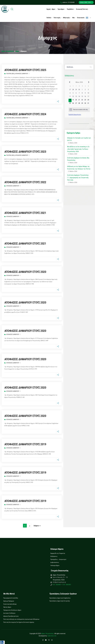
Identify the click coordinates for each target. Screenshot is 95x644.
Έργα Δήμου (61, 9)
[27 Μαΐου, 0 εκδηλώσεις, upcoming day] (76, 104)
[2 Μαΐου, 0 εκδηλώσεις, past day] (85, 90)
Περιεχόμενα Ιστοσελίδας (11, 598)
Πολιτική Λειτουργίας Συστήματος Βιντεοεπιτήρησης (19, 622)
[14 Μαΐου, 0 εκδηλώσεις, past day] (79, 97)
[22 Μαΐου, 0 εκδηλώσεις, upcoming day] (82, 100)
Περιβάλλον (70, 9)
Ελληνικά (87, 18)
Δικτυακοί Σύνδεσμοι (9, 613)
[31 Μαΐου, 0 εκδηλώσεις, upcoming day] (88, 104)
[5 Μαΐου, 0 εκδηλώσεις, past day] (73, 94)
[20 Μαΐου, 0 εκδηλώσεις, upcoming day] (76, 100)
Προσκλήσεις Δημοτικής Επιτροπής (60, 601)
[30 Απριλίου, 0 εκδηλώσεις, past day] (79, 90)
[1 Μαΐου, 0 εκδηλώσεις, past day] (82, 90)
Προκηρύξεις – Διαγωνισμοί (58, 559)
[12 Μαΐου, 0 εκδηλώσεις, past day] (73, 97)
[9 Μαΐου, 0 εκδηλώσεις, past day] (85, 94)
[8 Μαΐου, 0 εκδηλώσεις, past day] (82, 94)
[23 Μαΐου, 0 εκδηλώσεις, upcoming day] (85, 100)
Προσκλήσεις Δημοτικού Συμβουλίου (60, 598)
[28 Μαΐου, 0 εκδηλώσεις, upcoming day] (79, 104)
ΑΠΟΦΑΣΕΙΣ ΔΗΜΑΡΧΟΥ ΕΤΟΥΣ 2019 (25, 444)
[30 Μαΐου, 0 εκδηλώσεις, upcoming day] (85, 104)
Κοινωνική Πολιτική (82, 9)
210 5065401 (67, 585)
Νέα (73, 18)
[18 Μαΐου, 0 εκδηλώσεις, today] (70, 100)
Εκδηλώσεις (54, 556)
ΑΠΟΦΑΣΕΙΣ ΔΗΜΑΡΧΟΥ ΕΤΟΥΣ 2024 (25, 114)
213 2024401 (57, 585)
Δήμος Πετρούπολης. (48, 634)
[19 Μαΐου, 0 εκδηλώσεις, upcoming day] (73, 100)
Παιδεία (49, 18)
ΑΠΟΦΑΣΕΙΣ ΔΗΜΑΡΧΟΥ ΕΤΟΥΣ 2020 (25, 272)
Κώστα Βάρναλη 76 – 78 (60, 577)
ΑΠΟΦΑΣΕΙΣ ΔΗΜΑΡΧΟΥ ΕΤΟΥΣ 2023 (25, 152)
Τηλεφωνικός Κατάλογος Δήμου (12, 610)
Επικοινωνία (81, 18)
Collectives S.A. (52, 636)
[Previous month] (70, 82)
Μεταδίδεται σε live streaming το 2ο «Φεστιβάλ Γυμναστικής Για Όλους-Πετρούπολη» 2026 (78, 149)
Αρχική (48, 9)
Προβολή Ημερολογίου (75, 115)
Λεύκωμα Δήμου (55, 565)
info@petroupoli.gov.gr (59, 582)
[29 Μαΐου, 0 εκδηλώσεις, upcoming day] (82, 104)
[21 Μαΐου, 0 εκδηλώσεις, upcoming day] (79, 100)
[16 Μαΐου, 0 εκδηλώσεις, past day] (85, 97)
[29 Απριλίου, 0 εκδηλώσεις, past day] (76, 90)
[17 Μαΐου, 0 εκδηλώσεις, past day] (88, 97)
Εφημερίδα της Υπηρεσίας (58, 553)
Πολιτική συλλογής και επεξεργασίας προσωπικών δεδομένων (21, 619)
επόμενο (37, 526)
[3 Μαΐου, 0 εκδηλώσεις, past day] (88, 90)
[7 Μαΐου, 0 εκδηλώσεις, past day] (79, 94)
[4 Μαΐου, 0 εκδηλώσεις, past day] (70, 94)
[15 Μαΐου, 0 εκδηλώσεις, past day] (82, 97)
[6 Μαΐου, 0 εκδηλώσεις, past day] (76, 94)
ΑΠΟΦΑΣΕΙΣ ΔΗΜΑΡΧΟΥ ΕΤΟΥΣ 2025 (25, 70)
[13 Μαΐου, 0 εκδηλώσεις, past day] (76, 97)
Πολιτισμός (57, 18)
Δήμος (53, 9)
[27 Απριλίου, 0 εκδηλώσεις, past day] (70, 90)
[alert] (79, 110)
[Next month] (89, 82)
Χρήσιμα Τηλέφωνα (9, 601)
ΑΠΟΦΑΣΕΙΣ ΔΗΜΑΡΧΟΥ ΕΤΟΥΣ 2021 (25, 213)
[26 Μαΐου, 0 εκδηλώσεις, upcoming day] (73, 104)
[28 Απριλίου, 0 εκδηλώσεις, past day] (73, 90)
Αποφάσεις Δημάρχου (22, 74)
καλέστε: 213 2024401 (68, 2)
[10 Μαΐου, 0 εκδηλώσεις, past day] (88, 94)
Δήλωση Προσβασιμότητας (11, 616)
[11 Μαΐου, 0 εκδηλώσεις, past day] (70, 97)
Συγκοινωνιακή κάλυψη (10, 604)
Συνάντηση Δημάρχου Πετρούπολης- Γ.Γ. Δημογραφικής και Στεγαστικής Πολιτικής (78, 178)
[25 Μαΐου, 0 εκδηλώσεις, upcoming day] (70, 104)
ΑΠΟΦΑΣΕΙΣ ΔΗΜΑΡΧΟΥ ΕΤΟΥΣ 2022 (25, 182)
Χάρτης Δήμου (7, 607)
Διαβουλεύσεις (55, 562)
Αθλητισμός (66, 18)
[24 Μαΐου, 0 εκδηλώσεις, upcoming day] (88, 100)
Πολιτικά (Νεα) (10, 74)
